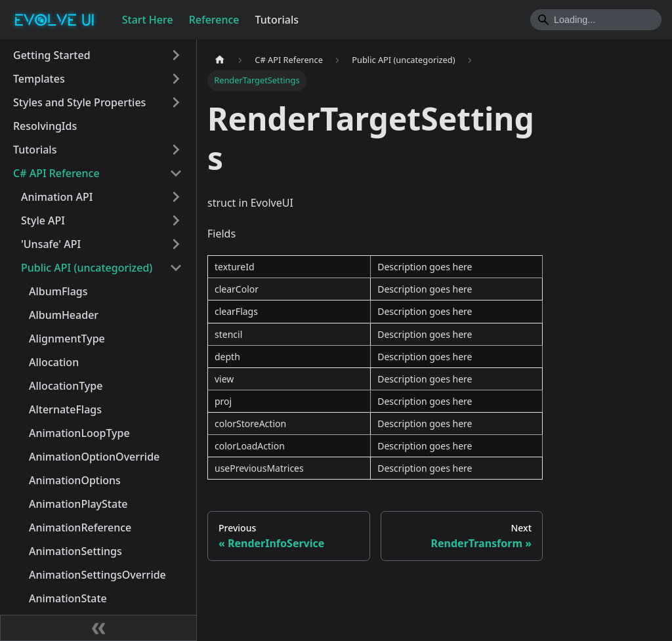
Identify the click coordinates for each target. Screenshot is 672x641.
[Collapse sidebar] (98, 628)
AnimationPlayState (78, 504)
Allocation (54, 362)
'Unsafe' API (51, 244)
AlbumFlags (58, 291)
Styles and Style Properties (79, 102)
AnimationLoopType (79, 433)
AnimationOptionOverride (94, 457)
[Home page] (220, 60)
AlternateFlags (65, 409)
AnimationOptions (75, 480)
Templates (39, 79)
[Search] (596, 20)
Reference (214, 20)
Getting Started (52, 55)
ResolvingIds (45, 126)
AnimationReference (80, 527)
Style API (43, 220)
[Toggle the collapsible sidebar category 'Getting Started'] (176, 55)
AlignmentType (67, 339)
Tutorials (277, 20)
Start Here (148, 20)
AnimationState (68, 598)
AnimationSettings (75, 551)
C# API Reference (56, 173)
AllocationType (66, 386)
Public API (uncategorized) (87, 268)
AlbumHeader (64, 315)
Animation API (57, 197)
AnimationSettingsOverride (97, 575)
